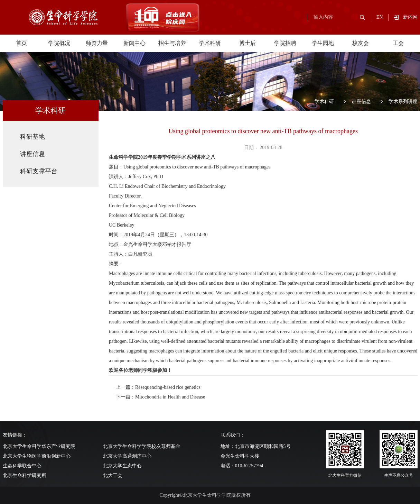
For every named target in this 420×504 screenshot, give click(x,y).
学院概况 (59, 43)
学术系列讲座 (403, 102)
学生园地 (323, 43)
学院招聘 (285, 43)
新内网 (410, 17)
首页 (21, 43)
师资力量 (97, 43)
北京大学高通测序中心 (127, 456)
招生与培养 (172, 43)
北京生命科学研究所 (25, 475)
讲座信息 (361, 102)
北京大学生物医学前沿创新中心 (37, 456)
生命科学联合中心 (22, 466)
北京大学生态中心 (122, 466)
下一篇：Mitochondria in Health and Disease (160, 397)
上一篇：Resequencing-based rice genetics (158, 387)
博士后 (248, 43)
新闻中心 (134, 43)
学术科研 (210, 43)
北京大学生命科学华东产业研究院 (39, 446)
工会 (398, 43)
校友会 (361, 43)
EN (380, 17)
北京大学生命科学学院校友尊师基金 (142, 446)
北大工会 (113, 475)
